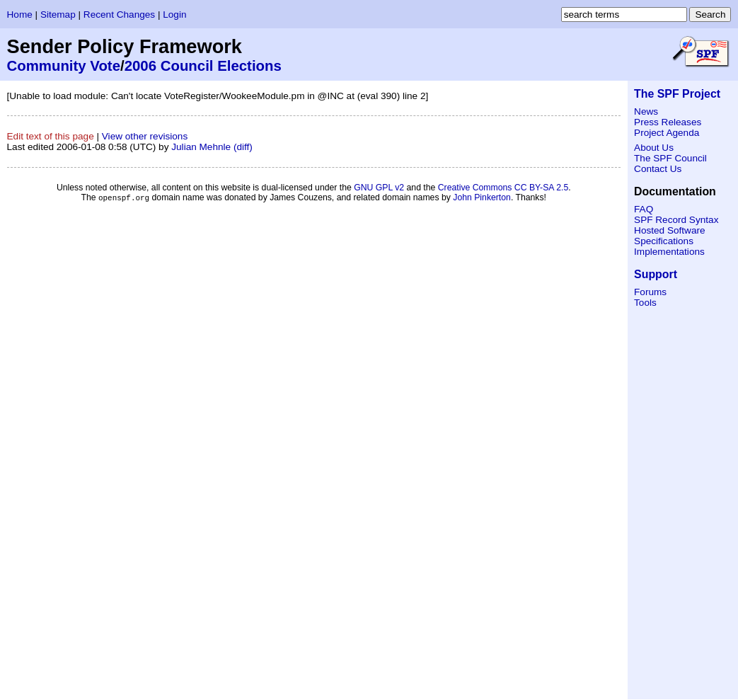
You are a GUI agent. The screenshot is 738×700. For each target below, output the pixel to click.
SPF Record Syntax (676, 220)
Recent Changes (119, 15)
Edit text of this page (51, 136)
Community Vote (64, 66)
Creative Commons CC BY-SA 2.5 (503, 188)
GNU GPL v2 (379, 188)
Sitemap (58, 15)
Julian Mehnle (201, 147)
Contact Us (658, 169)
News (646, 111)
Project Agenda (667, 133)
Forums (650, 292)
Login (174, 15)
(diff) (243, 147)
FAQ (644, 209)
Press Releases (668, 122)
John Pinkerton (482, 198)
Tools (645, 303)
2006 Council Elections (203, 66)
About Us (654, 148)
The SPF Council (670, 158)
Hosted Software (670, 230)
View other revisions (145, 136)
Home (20, 15)
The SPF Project (677, 94)
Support (656, 274)
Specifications (664, 241)
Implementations (669, 252)
